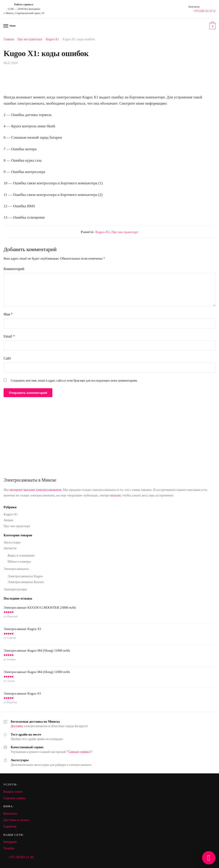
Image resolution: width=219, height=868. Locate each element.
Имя (8, 314)
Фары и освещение (21, 555)
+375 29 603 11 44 (21, 857)
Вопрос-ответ (13, 792)
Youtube (9, 848)
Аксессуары (12, 542)
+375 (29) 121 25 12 (204, 11)
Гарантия (10, 826)
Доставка (17, 726)
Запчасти (10, 548)
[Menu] (6, 26)
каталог (115, 495)
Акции (8, 520)
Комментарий (14, 269)
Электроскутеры (15, 589)
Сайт (7, 358)
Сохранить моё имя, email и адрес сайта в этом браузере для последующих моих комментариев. (74, 381)
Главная (9, 39)
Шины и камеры (19, 561)
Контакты (10, 813)
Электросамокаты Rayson (26, 582)
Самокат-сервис (15, 798)
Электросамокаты (16, 569)
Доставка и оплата (16, 820)
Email (9, 336)
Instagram (10, 842)
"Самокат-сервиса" (79, 752)
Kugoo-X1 (52, 39)
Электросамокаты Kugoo (25, 576)
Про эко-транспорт (30, 39)
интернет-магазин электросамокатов (35, 490)
